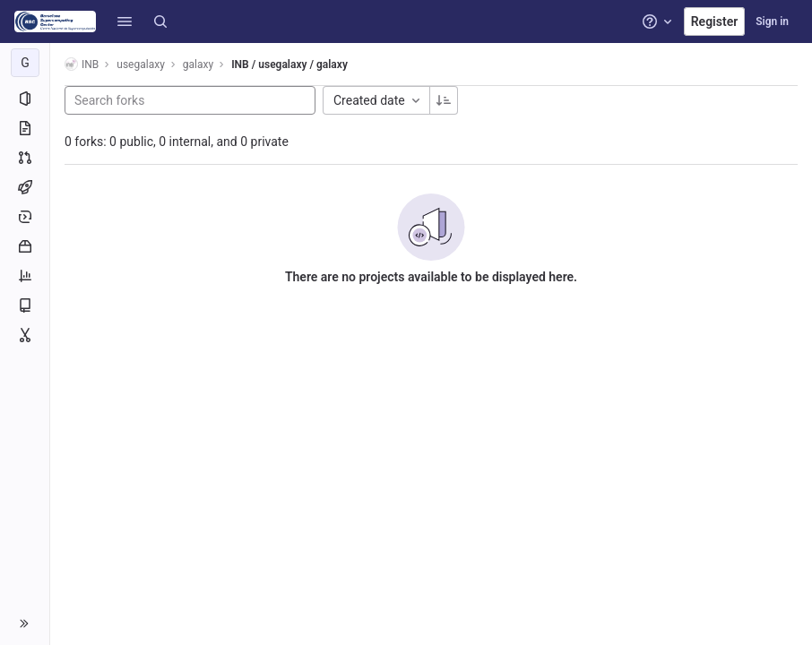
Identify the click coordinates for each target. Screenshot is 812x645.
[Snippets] (25, 335)
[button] (125, 21)
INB (82, 64)
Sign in (772, 21)
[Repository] (25, 128)
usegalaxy (141, 64)
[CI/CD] (25, 187)
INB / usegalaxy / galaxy (289, 64)
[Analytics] (25, 276)
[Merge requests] (25, 158)
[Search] (160, 21)
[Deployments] (25, 217)
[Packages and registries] (25, 246)
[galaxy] (25, 63)
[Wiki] (25, 305)
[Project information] (25, 99)
